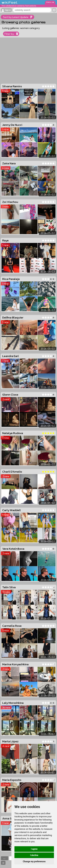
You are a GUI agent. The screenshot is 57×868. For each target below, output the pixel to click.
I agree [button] (34, 849)
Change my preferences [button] (34, 861)
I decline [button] (34, 855)
